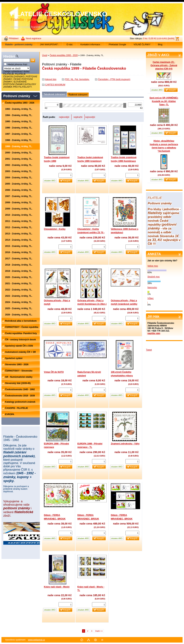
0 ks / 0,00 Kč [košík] (159, 38)
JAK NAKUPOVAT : (49, 45)
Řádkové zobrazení (78, 95)
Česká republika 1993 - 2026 (64, 55)
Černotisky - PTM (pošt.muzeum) (114, 79)
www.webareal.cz (36, 640)
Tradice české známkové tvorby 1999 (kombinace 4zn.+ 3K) (124, 161)
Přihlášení (14, 38)
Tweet (149, 350)
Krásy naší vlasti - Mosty (57, 587)
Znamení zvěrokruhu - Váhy (125, 444)
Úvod (45, 55)
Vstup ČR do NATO (54, 372)
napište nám (154, 333)
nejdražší (78, 117)
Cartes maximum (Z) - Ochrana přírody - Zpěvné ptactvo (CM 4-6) (164, 65)
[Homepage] (19, 45)
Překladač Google (117, 45)
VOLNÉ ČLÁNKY (142, 45)
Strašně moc (154, 277)
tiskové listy (51, 79)
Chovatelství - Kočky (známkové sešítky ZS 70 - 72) (91, 233)
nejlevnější (64, 117)
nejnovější (90, 117)
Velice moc (153, 266)
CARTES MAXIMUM (55, 85)
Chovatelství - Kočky (55, 229)
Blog (160, 45)
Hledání (9, 56)
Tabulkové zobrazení (54, 94)
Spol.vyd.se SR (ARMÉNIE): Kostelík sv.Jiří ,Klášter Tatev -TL (164, 101)
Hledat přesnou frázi (17, 65)
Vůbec (151, 298)
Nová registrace (33, 38)
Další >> (99, 631)
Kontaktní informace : (91, 45)
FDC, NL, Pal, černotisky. (77, 79)
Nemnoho (152, 288)
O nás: (70, 45)
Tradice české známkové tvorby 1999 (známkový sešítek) (90, 161)
